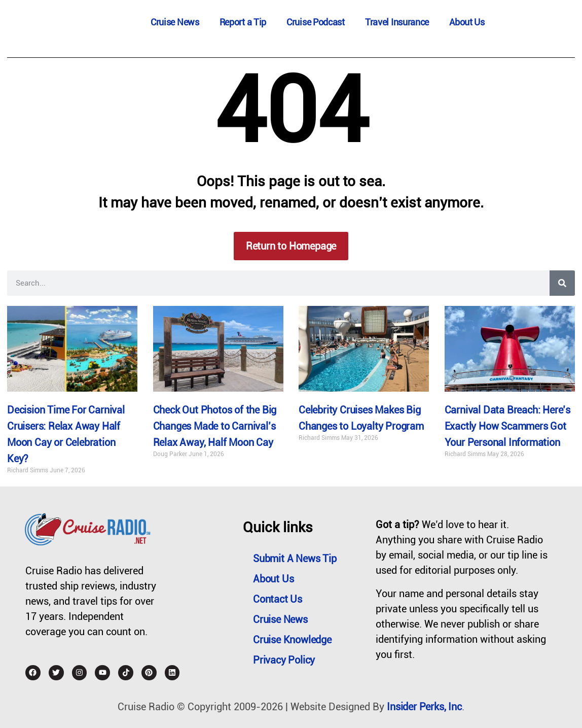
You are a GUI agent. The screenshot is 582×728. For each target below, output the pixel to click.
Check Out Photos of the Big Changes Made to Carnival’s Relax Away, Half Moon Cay (215, 427)
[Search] (562, 283)
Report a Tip (243, 22)
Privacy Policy (284, 660)
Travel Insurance (397, 22)
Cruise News (175, 22)
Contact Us (278, 599)
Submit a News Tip (295, 559)
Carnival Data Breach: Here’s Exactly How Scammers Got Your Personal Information (507, 427)
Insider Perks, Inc (424, 707)
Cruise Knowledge (292, 640)
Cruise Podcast (316, 22)
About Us (467, 22)
